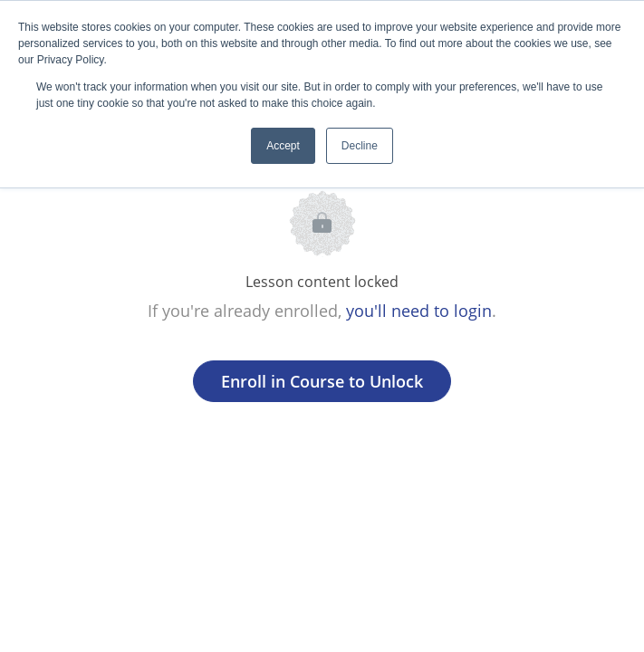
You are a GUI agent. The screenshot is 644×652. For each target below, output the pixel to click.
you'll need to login (419, 311)
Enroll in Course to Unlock (322, 381)
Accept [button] (283, 146)
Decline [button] (360, 146)
